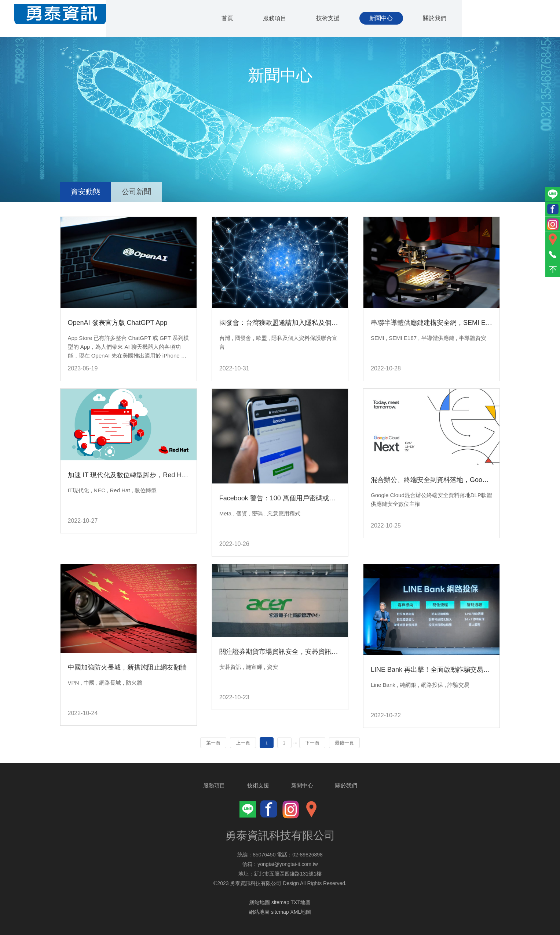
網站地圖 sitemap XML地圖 (280, 912)
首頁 (223, 19)
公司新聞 (138, 192)
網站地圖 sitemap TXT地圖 (280, 902)
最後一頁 (344, 743)
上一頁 (243, 743)
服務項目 (272, 19)
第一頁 (213, 743)
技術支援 (326, 19)
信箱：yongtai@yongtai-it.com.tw (280, 864)
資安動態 (86, 192)
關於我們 (435, 19)
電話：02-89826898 (300, 855)
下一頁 (312, 743)
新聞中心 (380, 19)
